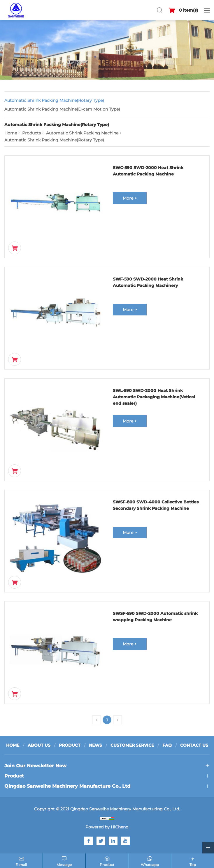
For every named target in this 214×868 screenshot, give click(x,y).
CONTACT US (194, 745)
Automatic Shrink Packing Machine (82, 133)
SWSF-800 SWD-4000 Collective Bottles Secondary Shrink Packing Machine (156, 505)
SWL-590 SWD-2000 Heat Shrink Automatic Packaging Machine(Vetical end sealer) (154, 397)
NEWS (95, 745)
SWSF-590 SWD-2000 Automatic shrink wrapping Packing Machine (155, 617)
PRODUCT (70, 745)
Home (11, 133)
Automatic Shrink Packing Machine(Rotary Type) (54, 100)
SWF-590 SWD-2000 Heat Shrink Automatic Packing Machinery (148, 282)
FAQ (167, 745)
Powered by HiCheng (107, 827)
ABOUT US (39, 745)
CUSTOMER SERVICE (132, 745)
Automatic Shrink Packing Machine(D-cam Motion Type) (62, 109)
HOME (13, 745)
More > (130, 198)
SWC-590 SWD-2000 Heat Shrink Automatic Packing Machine (148, 171)
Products (31, 133)
